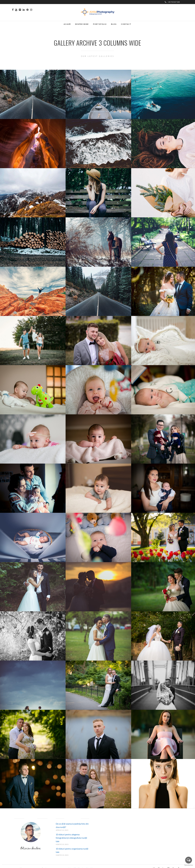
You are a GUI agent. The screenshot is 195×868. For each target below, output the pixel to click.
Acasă (67, 24)
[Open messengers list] (189, 860)
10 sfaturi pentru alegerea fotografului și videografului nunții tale (71, 838)
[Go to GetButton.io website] (189, 865)
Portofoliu (100, 24)
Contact (126, 24)
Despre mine (82, 24)
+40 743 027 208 (172, 2)
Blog (114, 24)
